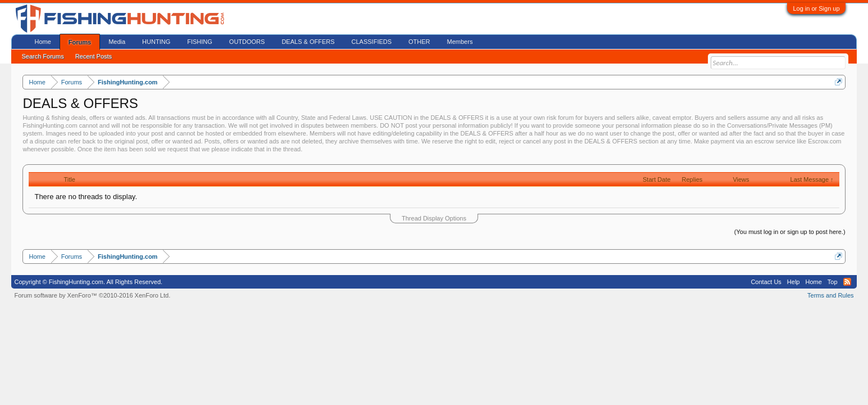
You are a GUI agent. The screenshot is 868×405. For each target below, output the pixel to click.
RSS (847, 282)
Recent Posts (94, 56)
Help (794, 282)
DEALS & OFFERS (308, 42)
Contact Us (766, 282)
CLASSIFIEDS (372, 42)
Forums (80, 42)
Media (117, 42)
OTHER (419, 42)
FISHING (200, 42)
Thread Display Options (434, 218)
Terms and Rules (831, 295)
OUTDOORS (247, 42)
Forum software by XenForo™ (92, 295)
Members (460, 42)
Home (42, 42)
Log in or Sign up (816, 8)
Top (833, 282)
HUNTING (156, 42)
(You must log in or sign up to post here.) (790, 232)
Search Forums (42, 56)
